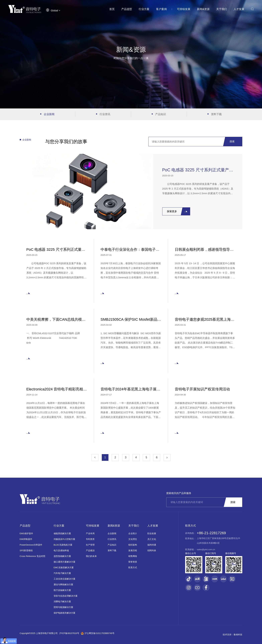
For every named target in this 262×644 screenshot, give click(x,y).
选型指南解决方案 (62, 556)
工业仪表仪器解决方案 (64, 579)
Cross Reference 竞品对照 (32, 556)
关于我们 (222, 9)
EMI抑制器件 (26, 539)
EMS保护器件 (26, 533)
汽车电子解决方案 (62, 573)
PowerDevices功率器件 (31, 545)
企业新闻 (49, 114)
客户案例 (161, 9)
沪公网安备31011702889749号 (98, 633)
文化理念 (133, 539)
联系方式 (133, 568)
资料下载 (216, 114)
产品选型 (127, 9)
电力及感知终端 (61, 550)
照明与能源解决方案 (63, 607)
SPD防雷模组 (26, 550)
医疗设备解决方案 (62, 590)
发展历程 (133, 550)
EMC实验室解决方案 (64, 568)
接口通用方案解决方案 (64, 562)
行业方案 (144, 9)
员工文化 (152, 539)
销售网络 (133, 556)
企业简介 (133, 533)
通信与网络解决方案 (63, 585)
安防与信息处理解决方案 (66, 596)
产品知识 (161, 114)
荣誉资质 (133, 562)
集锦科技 (238, 635)
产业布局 (90, 533)
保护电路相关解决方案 (64, 613)
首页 (112, 9)
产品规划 (90, 550)
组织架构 (133, 545)
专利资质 (90, 539)
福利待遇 (152, 545)
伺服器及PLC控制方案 (64, 539)
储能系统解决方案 (62, 533)
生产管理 (90, 545)
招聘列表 (152, 550)
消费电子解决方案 (62, 602)
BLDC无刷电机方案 (63, 545)
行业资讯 (105, 114)
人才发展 (239, 9)
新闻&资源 (203, 9)
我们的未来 (91, 556)
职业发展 (152, 533)
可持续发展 (184, 9)
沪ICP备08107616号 (69, 633)
